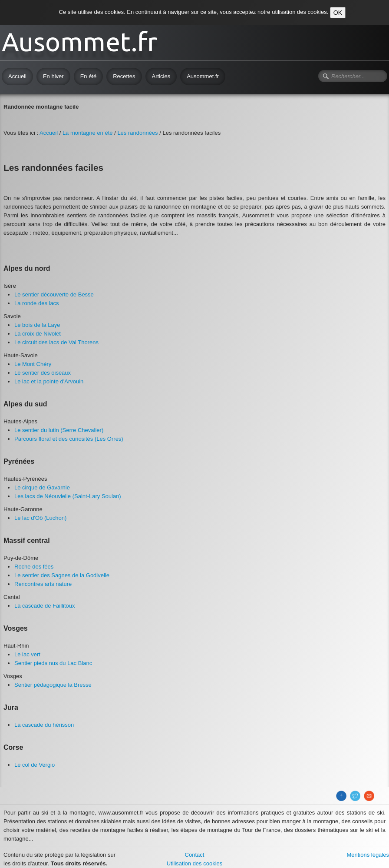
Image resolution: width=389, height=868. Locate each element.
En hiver (53, 76)
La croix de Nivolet (38, 334)
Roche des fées (34, 567)
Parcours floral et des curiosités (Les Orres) (69, 439)
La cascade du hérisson (44, 725)
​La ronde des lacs (37, 303)
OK (338, 13)
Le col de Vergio (35, 765)
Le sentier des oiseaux (43, 373)
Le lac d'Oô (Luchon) (40, 518)
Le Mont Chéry (33, 364)
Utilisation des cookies (195, 863)
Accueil (17, 76)
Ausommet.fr (203, 76)
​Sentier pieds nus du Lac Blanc (53, 663)
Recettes (124, 76)
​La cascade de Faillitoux (45, 606)
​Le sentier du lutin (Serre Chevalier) (59, 430)
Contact (195, 855)
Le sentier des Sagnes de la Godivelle (62, 575)
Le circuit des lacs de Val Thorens (56, 342)
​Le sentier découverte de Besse (54, 294)
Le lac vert (27, 654)
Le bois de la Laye (37, 325)
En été (89, 76)
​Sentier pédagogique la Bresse (53, 685)
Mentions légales (368, 855)
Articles (161, 76)
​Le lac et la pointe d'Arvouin (49, 381)
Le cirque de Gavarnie (42, 487)
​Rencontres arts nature (43, 584)
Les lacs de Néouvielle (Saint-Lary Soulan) (68, 496)
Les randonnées (137, 133)
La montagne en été (88, 133)
